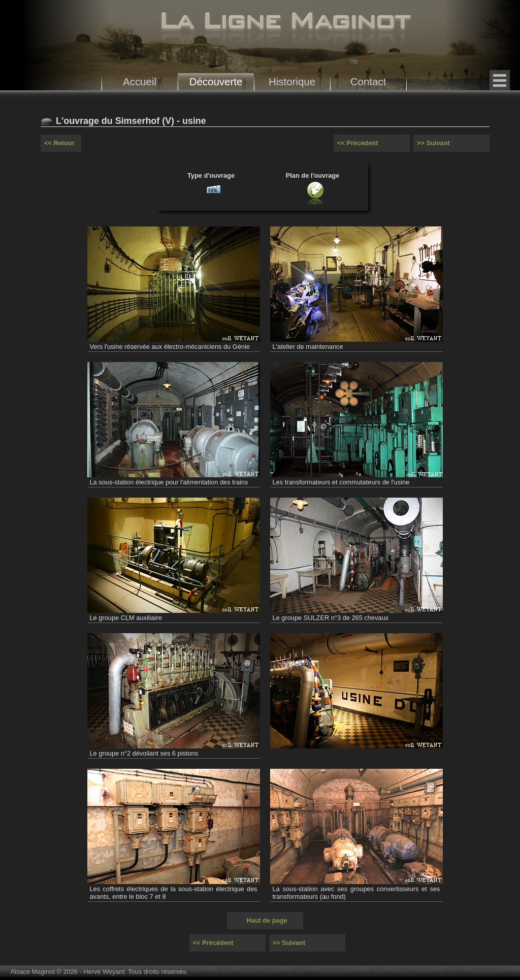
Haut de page (267, 920)
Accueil (140, 81)
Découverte (216, 81)
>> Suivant (433, 143)
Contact (368, 81)
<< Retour (59, 143)
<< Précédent (357, 143)
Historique (292, 81)
